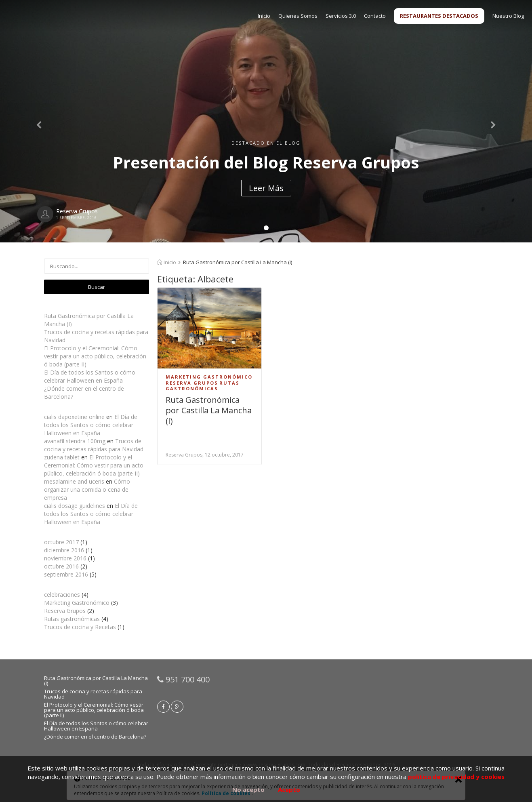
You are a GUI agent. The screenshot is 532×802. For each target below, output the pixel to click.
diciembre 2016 (64, 550)
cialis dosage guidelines (75, 506)
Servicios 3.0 (341, 16)
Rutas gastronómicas (72, 619)
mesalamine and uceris (74, 481)
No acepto (248, 789)
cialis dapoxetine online (74, 417)
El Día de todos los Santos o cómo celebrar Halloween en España (90, 376)
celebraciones (62, 595)
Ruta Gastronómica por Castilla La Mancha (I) (209, 410)
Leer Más (266, 188)
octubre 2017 (61, 542)
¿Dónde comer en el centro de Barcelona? (95, 737)
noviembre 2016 (65, 558)
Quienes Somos (298, 16)
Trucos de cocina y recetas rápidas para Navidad (94, 445)
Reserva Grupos (65, 611)
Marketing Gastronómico (77, 603)
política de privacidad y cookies (456, 777)
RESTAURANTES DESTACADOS (439, 16)
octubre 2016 (61, 566)
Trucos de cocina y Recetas (80, 627)
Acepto (289, 789)
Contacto (375, 16)
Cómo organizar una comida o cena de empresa (87, 489)
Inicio (264, 16)
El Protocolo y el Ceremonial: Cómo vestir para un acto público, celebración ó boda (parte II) (95, 356)
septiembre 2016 (66, 574)
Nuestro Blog (508, 16)
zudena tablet (62, 457)
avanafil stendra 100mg (75, 441)
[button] (40, 121)
